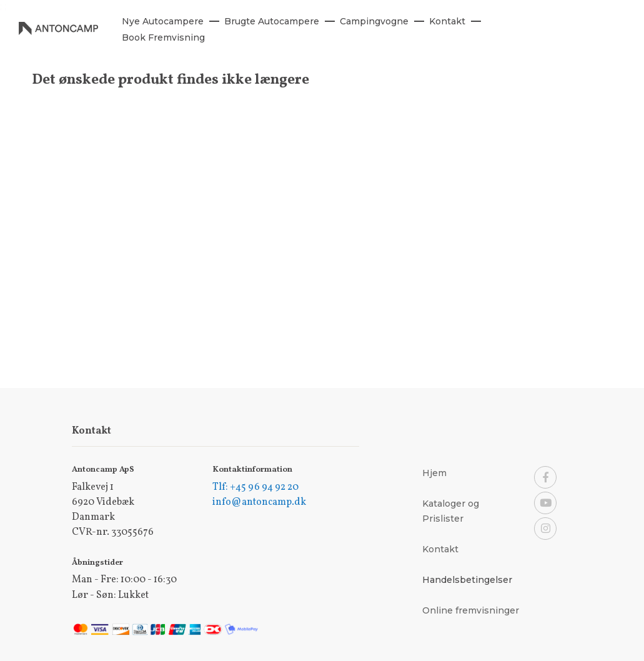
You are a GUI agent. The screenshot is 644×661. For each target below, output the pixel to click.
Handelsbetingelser (467, 580)
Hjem (434, 473)
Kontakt (440, 549)
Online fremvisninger (471, 610)
